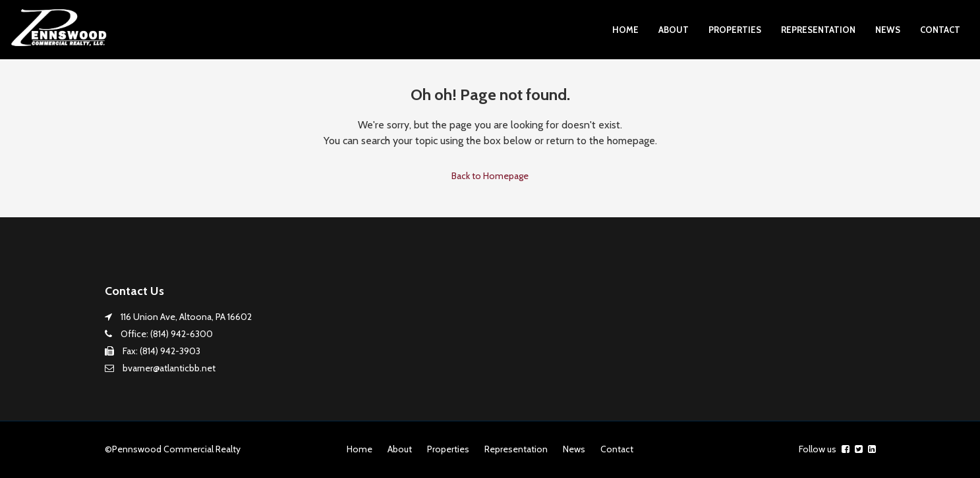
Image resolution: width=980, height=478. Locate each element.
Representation (818, 30)
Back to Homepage (490, 176)
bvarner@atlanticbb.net (169, 368)
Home (625, 30)
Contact (940, 30)
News (888, 30)
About (674, 30)
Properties (735, 30)
